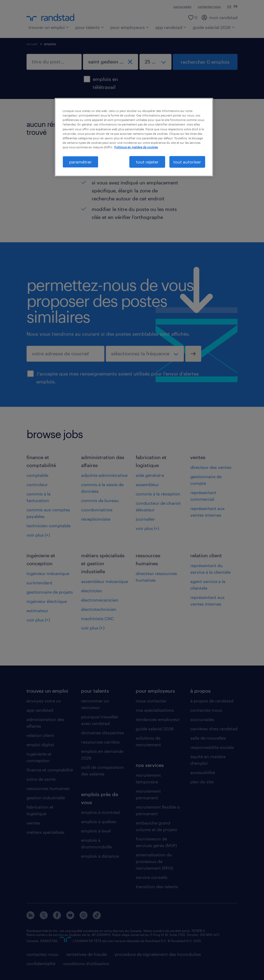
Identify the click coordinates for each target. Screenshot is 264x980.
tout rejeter (147, 162)
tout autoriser (187, 162)
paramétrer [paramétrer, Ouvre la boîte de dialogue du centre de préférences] (80, 162)
